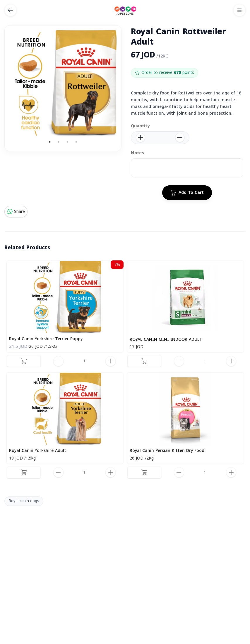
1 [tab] (50, 142)
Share (16, 212)
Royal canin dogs (24, 501)
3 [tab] (67, 142)
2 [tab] (59, 142)
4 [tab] (76, 142)
